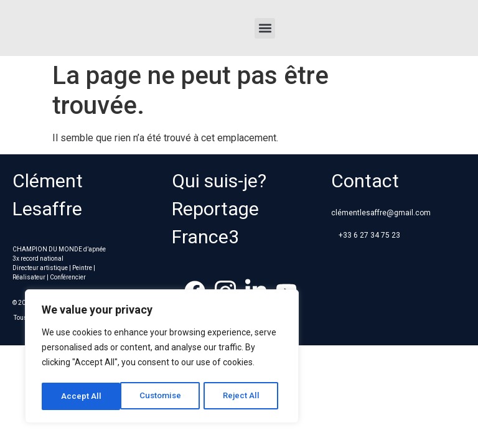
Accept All (244, 396)
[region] (162, 358)
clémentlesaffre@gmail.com (381, 213)
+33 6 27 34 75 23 (369, 235)
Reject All (164, 396)
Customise (82, 396)
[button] (265, 28)
